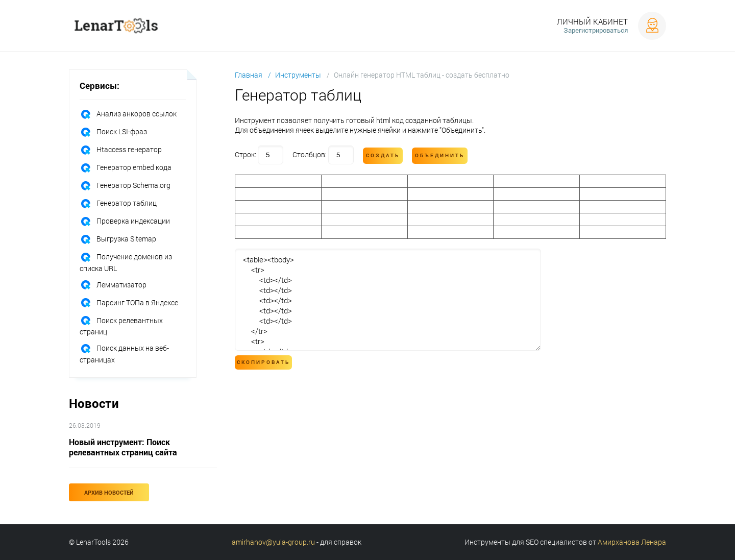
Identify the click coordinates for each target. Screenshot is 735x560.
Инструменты (298, 75)
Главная (249, 75)
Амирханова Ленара (632, 542)
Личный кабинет (592, 21)
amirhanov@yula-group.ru (273, 542)
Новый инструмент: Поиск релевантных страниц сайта (123, 447)
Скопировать (263, 362)
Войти (652, 26)
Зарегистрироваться (596, 30)
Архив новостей (109, 492)
